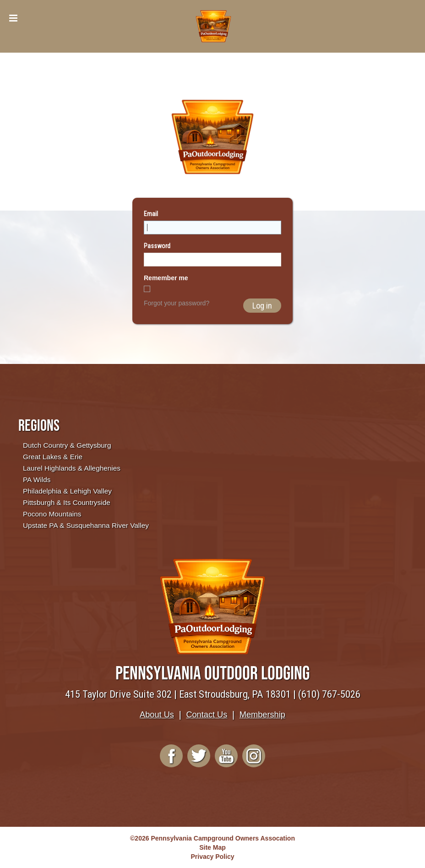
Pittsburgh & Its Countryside (67, 502)
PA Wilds (37, 480)
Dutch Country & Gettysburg (67, 445)
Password (157, 246)
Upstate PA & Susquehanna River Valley (86, 525)
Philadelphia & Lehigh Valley (67, 491)
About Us (157, 715)
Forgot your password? (177, 303)
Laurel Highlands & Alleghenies (72, 468)
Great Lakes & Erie (53, 457)
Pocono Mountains (52, 514)
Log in (262, 306)
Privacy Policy (213, 857)
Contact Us (207, 715)
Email (151, 214)
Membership (262, 715)
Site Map (212, 847)
